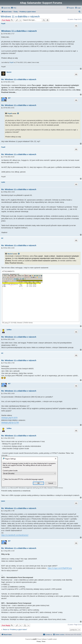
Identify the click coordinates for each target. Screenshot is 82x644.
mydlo (3, 182)
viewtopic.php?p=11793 (10, 423)
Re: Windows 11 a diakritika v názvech (19, 79)
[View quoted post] (18, 113)
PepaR (3, 24)
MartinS (9, 72)
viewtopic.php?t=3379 (9, 418)
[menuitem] (14, 8)
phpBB (34, 639)
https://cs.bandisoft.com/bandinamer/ (15, 535)
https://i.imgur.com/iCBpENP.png (60, 568)
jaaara (3, 501)
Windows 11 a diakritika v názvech (20, 16)
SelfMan (9, 330)
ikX (2, 238)
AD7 (9, 98)
